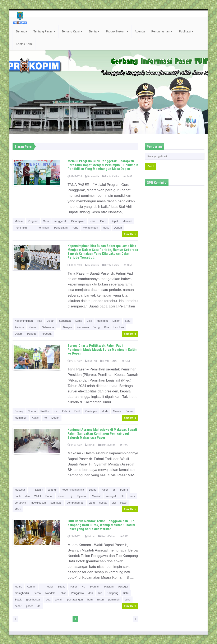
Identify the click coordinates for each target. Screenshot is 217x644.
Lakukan (119, 327)
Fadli (77, 411)
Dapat (114, 221)
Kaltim (36, 418)
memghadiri (22, 593)
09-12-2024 (75, 176)
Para (93, 221)
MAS (18, 509)
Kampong (112, 593)
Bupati (93, 490)
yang (92, 503)
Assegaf (111, 496)
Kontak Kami (24, 44)
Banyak (67, 327)
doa (48, 600)
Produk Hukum (117, 31)
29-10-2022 (75, 361)
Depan (118, 228)
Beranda (21, 31)
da (39, 606)
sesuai (103, 503)
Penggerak (60, 221)
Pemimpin (21, 228)
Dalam (116, 321)
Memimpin (21, 418)
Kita (40, 321)
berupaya (20, 503)
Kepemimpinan (24, 321)
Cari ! (151, 166)
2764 (126, 361)
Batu (126, 593)
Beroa (37, 593)
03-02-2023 (75, 265)
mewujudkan (38, 503)
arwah (59, 600)
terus (132, 496)
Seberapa (65, 321)
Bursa (129, 411)
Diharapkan (78, 221)
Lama (79, 321)
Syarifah (82, 496)
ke (45, 418)
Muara (19, 587)
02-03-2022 (75, 445)
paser (30, 606)
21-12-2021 (75, 536)
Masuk (117, 411)
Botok (18, 600)
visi (114, 503)
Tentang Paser (44, 31)
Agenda (140, 31)
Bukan (50, 321)
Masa (106, 228)
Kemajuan (83, 327)
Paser (104, 490)
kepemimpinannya (73, 490)
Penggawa (77, 593)
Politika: (45, 411)
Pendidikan (61, 228)
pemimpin (114, 600)
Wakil (38, 496)
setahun (52, 490)
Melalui (19, 221)
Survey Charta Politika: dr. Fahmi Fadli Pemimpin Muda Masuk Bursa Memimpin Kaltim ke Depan (102, 349)
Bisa (89, 321)
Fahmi (66, 411)
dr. (56, 411)
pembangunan (76, 503)
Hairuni (90, 445)
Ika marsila (92, 176)
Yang (75, 228)
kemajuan (56, 503)
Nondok (50, 593)
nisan (100, 600)
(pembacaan (34, 600)
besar (18, 606)
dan (27, 496)
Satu (128, 321)
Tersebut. (47, 334)
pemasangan (75, 600)
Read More (130, 234)
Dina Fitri (91, 361)
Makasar (20, 490)
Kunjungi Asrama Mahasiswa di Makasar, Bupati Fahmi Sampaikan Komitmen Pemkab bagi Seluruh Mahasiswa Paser (102, 433)
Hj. (71, 496)
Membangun (91, 228)
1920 (124, 445)
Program (33, 221)
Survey (19, 411)
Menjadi (127, 221)
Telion (63, 593)
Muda (105, 411)
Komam (32, 587)
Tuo (100, 593)
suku (128, 600)
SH (122, 496)
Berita (94, 31)
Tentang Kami (72, 31)
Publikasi (186, 31)
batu (90, 600)
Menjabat (102, 321)
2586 (124, 536)
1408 (128, 176)
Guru (46, 221)
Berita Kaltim (110, 176)
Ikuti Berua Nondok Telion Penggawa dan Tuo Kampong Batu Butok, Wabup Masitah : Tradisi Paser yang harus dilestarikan (101, 525)
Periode (19, 327)
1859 (128, 265)
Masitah (97, 496)
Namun (33, 327)
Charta (32, 411)
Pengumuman (162, 31)
